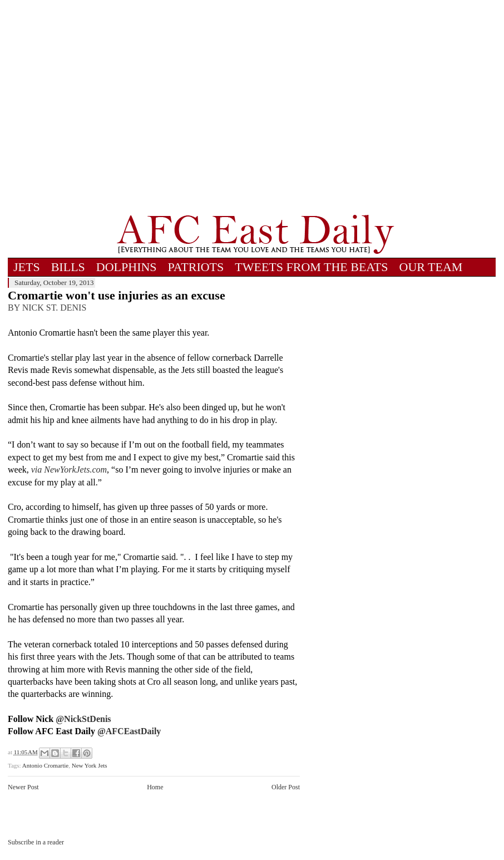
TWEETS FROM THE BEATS (311, 267)
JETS (27, 267)
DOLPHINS (127, 267)
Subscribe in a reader (36, 842)
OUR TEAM (431, 267)
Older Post (286, 787)
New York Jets (90, 765)
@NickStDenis (83, 719)
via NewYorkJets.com (69, 470)
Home (155, 787)
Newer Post (23, 787)
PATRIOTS (196, 267)
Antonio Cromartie (45, 765)
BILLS (68, 267)
